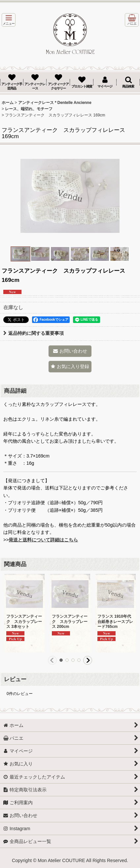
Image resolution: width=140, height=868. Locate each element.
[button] (9, 20)
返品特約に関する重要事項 (34, 333)
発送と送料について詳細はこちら (43, 540)
